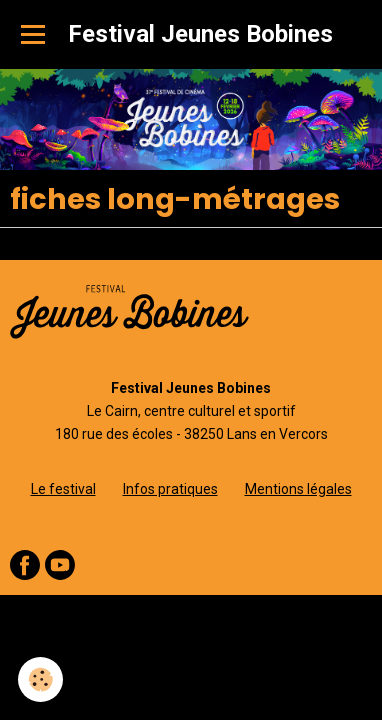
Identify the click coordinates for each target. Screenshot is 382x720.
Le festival (63, 489)
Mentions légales (298, 489)
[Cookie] (40, 679)
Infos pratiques (170, 489)
